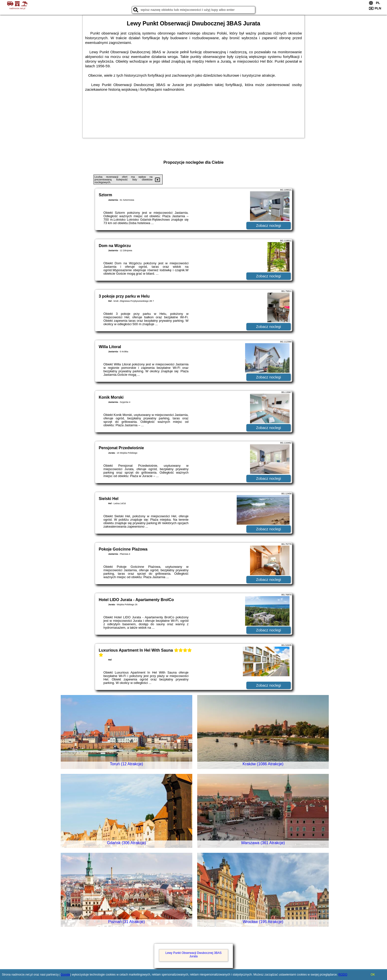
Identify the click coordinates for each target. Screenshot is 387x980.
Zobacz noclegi (269, 225)
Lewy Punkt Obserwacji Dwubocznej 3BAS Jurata (193, 955)
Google (65, 975)
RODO (343, 975)
